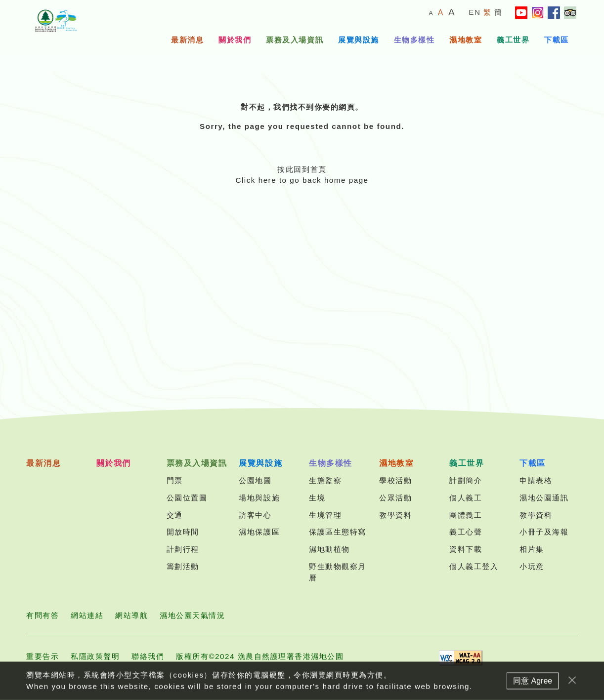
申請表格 (536, 480)
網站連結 (87, 615)
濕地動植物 (329, 549)
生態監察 (325, 480)
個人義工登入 (474, 566)
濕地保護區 (259, 532)
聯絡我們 (148, 656)
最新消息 (187, 40)
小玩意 (532, 566)
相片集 (532, 549)
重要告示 (43, 656)
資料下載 (466, 549)
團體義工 (466, 515)
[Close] (572, 683)
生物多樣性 (414, 40)
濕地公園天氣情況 (192, 615)
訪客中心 (255, 515)
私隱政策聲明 (95, 656)
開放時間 (183, 532)
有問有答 (43, 615)
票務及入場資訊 (295, 40)
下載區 (557, 40)
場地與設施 (259, 498)
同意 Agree (533, 683)
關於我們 (235, 40)
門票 (175, 480)
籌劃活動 (183, 566)
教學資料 (395, 515)
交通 (175, 515)
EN (475, 12)
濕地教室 (466, 40)
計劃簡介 (466, 480)
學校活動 (395, 480)
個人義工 (466, 498)
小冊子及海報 (544, 532)
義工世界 (513, 40)
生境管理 (325, 515)
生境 (317, 498)
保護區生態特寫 (338, 532)
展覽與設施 (359, 40)
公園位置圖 (187, 498)
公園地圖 (255, 480)
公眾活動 (395, 498)
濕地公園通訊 (544, 498)
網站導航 (131, 615)
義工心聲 (466, 532)
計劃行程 (183, 549)
